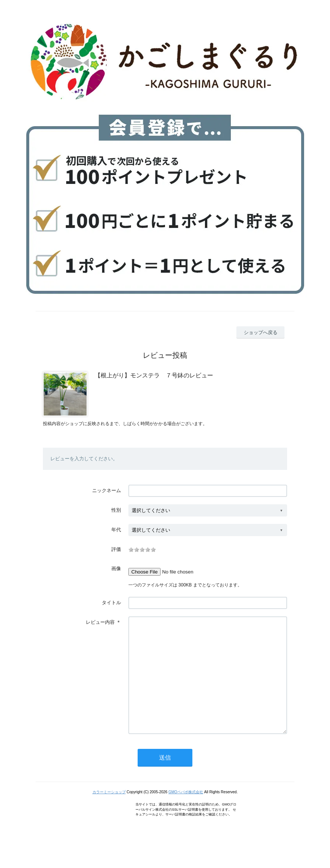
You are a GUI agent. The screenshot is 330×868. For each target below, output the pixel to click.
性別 (116, 510)
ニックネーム (107, 490)
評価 (116, 549)
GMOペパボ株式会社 (186, 814)
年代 (116, 530)
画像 (116, 568)
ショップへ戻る (261, 332)
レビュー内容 (100, 622)
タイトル (111, 603)
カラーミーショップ (109, 814)
